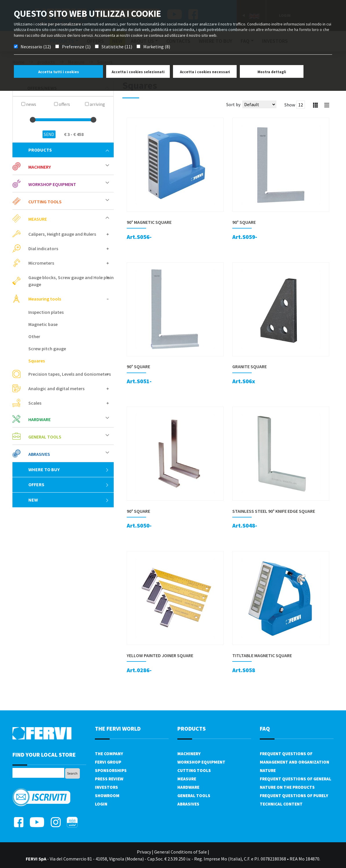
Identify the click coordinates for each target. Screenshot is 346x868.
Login (101, 804)
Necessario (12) (36, 47)
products (69, 150)
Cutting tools (45, 202)
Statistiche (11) (117, 47)
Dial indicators (43, 248)
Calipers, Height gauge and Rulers (62, 234)
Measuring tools (45, 299)
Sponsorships (111, 770)
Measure (38, 219)
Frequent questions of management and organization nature (295, 762)
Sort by (233, 104)
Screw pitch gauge (47, 349)
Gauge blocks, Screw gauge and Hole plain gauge (71, 281)
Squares (37, 361)
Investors (106, 787)
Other (34, 336)
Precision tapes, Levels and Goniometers (70, 374)
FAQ (265, 728)
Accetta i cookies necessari (205, 72)
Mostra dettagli (272, 72)
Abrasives (39, 454)
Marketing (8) (157, 47)
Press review (109, 779)
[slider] (33, 120)
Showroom (107, 796)
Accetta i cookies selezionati (138, 72)
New (69, 500)
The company (109, 754)
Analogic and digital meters (56, 388)
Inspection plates (46, 312)
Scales (35, 403)
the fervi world (118, 728)
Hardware (39, 419)
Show (290, 105)
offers (69, 484)
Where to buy (69, 469)
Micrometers (41, 263)
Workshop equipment (52, 184)
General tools (45, 437)
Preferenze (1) (76, 47)
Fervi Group (108, 762)
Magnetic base (43, 324)
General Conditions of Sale (181, 852)
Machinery (40, 167)
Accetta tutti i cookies (59, 72)
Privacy (144, 852)
